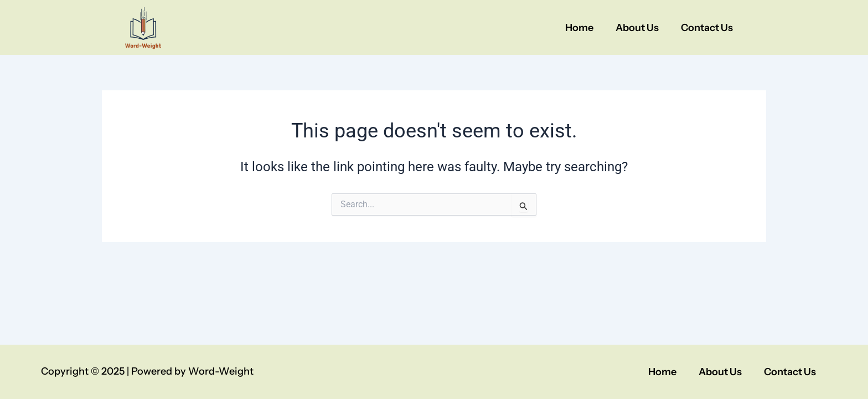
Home (579, 28)
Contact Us (707, 28)
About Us (637, 28)
